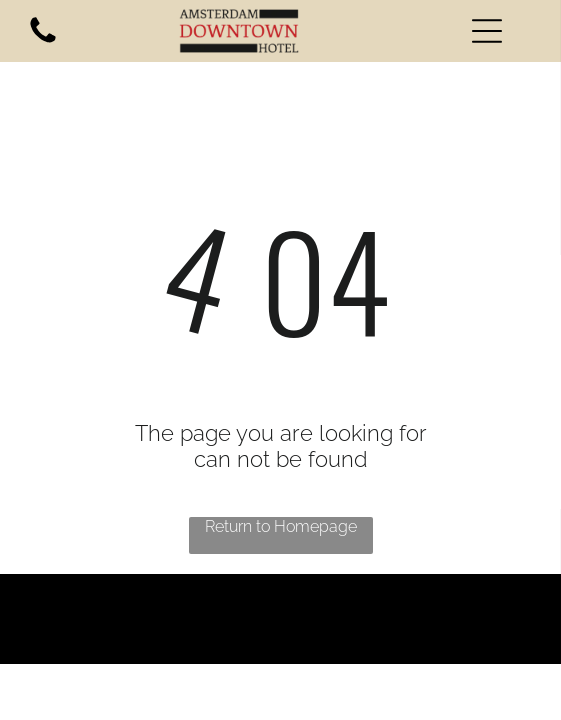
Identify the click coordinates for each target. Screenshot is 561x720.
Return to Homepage (281, 526)
